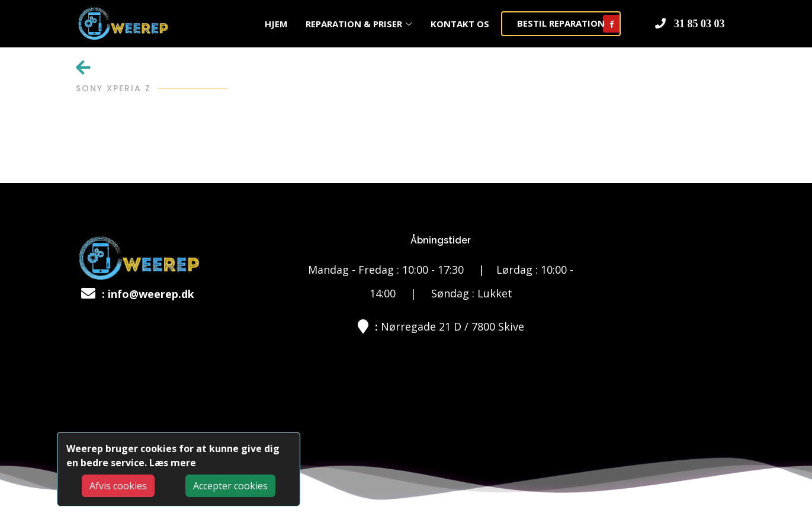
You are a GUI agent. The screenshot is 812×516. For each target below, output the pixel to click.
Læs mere (173, 463)
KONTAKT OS (460, 24)
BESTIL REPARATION (561, 23)
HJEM (276, 24)
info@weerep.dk (151, 294)
